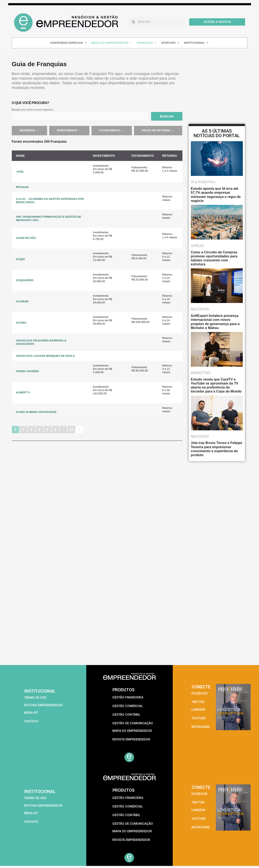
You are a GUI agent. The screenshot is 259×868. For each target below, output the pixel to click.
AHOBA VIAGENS (27, 371)
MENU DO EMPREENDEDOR (112, 43)
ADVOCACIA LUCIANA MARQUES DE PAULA (45, 356)
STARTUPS (170, 43)
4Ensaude (22, 187)
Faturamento (112, 130)
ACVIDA (21, 323)
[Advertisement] (130, 634)
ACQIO (21, 259)
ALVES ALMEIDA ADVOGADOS (36, 412)
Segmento (29, 130)
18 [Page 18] (71, 430)
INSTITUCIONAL (196, 43)
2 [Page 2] (23, 430)
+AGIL (20, 172)
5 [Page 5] (47, 430)
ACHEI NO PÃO (26, 238)
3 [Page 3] (31, 430)
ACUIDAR (22, 301)
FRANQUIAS (147, 43)
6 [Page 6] (55, 430)
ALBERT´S (23, 392)
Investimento (69, 130)
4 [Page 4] (39, 430)
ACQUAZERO (25, 280)
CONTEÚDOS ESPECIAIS (69, 43)
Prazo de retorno (158, 130)
